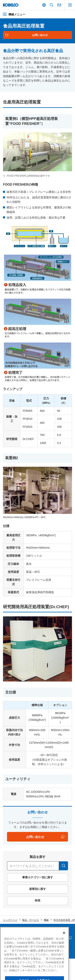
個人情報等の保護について (53, 931)
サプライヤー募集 (13, 938)
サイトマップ (10, 931)
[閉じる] (64, 946)
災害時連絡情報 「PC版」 (53, 938)
